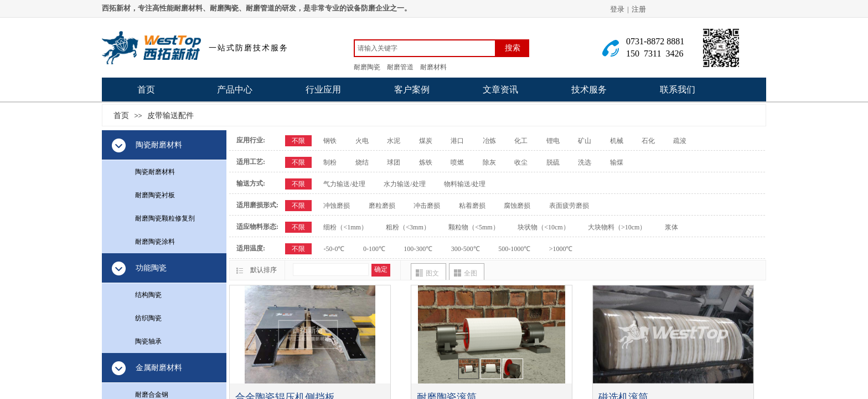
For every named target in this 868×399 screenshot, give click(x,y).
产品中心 (235, 89)
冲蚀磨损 (337, 206)
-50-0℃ (334, 249)
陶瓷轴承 (148, 341)
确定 (381, 269)
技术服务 (589, 89)
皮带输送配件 (170, 115)
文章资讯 (500, 89)
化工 (521, 141)
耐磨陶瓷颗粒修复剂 (165, 218)
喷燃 (457, 162)
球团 (394, 162)
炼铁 (426, 162)
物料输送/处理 (465, 184)
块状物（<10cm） (543, 227)
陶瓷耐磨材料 (155, 172)
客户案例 (412, 89)
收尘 (521, 162)
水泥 (394, 141)
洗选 (585, 162)
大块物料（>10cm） (617, 227)
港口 (457, 141)
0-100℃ (374, 249)
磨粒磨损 (382, 206)
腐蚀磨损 (517, 206)
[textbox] (425, 48)
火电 (362, 141)
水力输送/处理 (404, 184)
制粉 (330, 162)
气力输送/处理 (344, 184)
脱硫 (553, 162)
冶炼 (489, 141)
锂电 (553, 141)
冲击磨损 (427, 206)
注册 (639, 9)
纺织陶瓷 (148, 318)
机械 (617, 141)
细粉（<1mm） (345, 227)
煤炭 (426, 141)
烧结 (362, 162)
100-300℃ (418, 249)
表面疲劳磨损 (569, 206)
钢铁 (330, 141)
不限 (298, 141)
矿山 (585, 141)
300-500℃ (466, 249)
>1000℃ (561, 249)
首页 (146, 89)
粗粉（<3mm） (408, 227)
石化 (648, 141)
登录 (617, 9)
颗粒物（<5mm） (474, 227)
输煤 (617, 162)
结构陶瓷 (148, 295)
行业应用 (323, 89)
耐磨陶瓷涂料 (155, 242)
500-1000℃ (514, 249)
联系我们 (678, 89)
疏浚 (680, 141)
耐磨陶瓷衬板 (155, 195)
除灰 (489, 162)
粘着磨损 (472, 206)
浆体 (671, 227)
